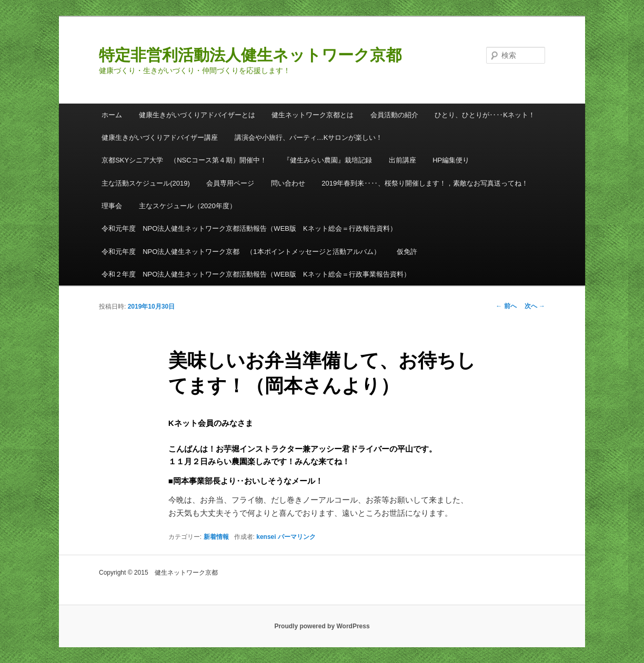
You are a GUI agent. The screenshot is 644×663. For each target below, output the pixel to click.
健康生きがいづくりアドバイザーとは (197, 115)
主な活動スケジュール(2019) (146, 183)
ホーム (112, 115)
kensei (266, 537)
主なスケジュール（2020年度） (188, 206)
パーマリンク (297, 537)
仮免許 (407, 252)
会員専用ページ (230, 183)
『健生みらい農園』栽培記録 (328, 160)
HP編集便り (451, 160)
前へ (506, 306)
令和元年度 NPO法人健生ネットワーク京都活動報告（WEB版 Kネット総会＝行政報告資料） (249, 228)
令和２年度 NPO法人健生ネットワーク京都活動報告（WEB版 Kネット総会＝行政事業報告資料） (256, 274)
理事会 (112, 206)
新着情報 (216, 537)
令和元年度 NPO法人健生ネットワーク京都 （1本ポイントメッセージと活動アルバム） (241, 252)
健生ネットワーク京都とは (313, 115)
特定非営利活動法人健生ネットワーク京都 (250, 55)
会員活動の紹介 (394, 115)
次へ (535, 306)
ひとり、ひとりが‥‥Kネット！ (485, 115)
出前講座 (402, 160)
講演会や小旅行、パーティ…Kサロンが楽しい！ (309, 137)
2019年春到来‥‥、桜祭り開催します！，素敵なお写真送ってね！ (425, 183)
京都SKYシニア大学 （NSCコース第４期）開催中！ (184, 160)
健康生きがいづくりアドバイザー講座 (160, 137)
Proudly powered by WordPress (322, 626)
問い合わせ (288, 183)
